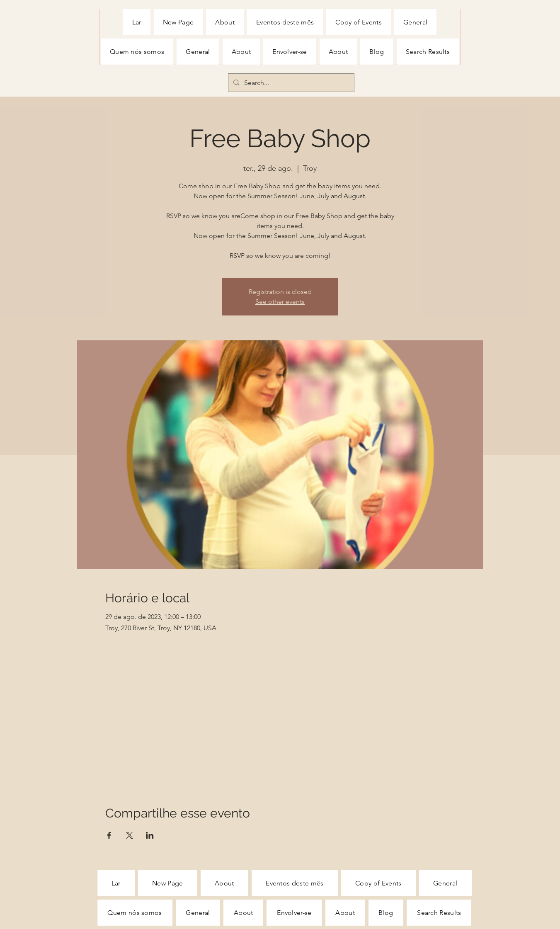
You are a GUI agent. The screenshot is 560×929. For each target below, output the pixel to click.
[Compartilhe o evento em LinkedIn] (150, 835)
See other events (280, 302)
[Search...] (290, 83)
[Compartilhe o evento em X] (130, 835)
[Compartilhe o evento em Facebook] (109, 835)
